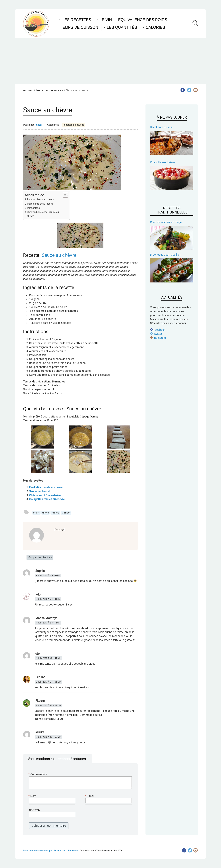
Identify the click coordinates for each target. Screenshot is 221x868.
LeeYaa (40, 677)
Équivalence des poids (143, 20)
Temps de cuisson (79, 27)
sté (37, 654)
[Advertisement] (110, 61)
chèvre (46, 513)
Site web (34, 810)
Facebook (158, 330)
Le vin (106, 20)
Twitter (156, 334)
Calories (155, 27)
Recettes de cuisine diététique (38, 850)
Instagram (158, 338)
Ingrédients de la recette (40, 204)
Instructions (33, 208)
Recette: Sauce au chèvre (41, 199)
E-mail (90, 796)
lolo (38, 594)
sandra (40, 732)
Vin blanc (66, 513)
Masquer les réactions (40, 557)
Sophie (40, 571)
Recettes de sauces (50, 90)
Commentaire (38, 774)
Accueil (28, 90)
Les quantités (122, 27)
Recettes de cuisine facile (66, 850)
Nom (33, 796)
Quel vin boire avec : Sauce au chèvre (43, 214)
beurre (36, 513)
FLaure (40, 701)
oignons (55, 513)
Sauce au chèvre (59, 255)
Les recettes (77, 20)
